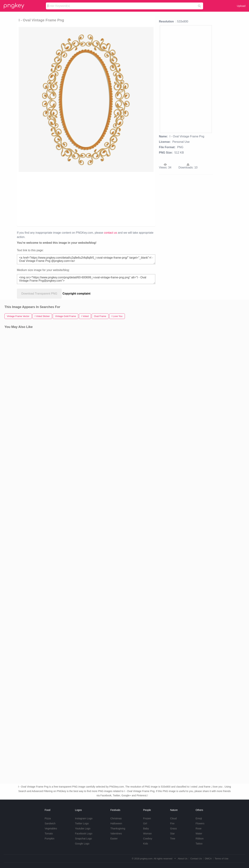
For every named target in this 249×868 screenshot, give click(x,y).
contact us (110, 233)
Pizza (48, 818)
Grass (173, 828)
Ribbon (199, 839)
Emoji (199, 818)
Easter (114, 839)
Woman (147, 834)
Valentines (116, 834)
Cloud (173, 818)
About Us (183, 859)
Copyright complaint (77, 294)
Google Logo (82, 844)
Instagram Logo (84, 818)
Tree (173, 839)
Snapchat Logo (83, 839)
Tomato (49, 834)
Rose (199, 828)
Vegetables (51, 828)
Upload (241, 6)
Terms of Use (221, 859)
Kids (146, 844)
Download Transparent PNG (39, 294)
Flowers (200, 823)
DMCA (208, 859)
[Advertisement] (58, 199)
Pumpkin (50, 839)
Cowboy (148, 839)
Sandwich (50, 823)
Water (199, 834)
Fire (172, 823)
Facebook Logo (84, 834)
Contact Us (196, 859)
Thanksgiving (118, 828)
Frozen (147, 818)
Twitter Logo (82, 823)
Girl (145, 823)
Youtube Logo (83, 828)
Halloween (116, 823)
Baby (146, 828)
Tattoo (199, 844)
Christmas (116, 818)
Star (172, 834)
